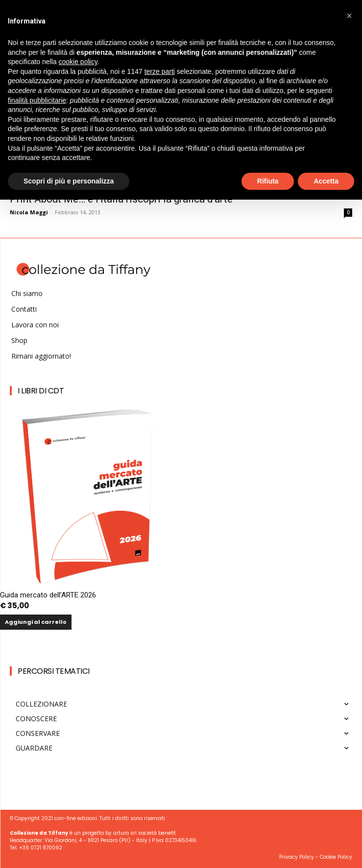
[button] (349, 16)
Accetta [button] (326, 181)
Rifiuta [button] (268, 181)
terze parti (160, 71)
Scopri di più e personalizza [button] (69, 181)
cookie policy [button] (78, 62)
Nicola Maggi (29, 212)
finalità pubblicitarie (37, 100)
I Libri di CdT (41, 391)
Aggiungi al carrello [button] (36, 622)
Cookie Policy (336, 857)
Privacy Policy (297, 857)
